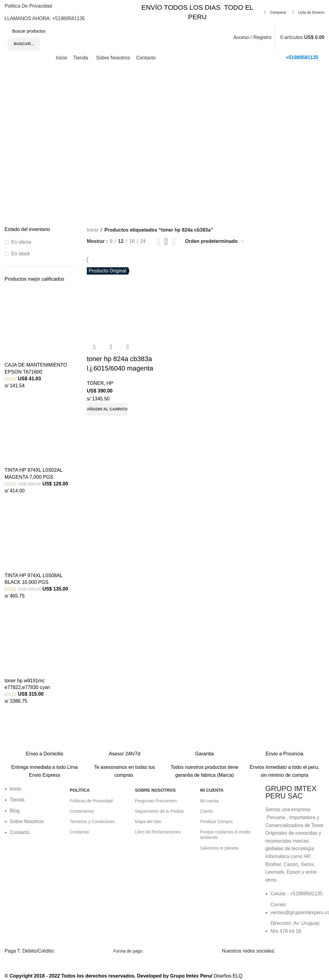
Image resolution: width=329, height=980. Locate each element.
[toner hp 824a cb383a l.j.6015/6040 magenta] (124, 301)
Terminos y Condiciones (92, 822)
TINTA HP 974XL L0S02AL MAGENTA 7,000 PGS (34, 473)
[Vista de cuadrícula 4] (174, 241)
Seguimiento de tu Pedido (159, 811)
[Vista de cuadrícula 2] (159, 241)
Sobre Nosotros (155, 790)
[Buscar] (56, 31)
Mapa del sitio (148, 822)
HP (110, 383)
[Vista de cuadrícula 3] (166, 241)
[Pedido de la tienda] (215, 241)
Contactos (79, 832)
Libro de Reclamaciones (158, 832)
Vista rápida (111, 347)
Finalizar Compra (216, 822)
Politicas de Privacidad (91, 801)
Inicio (92, 230)
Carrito (207, 811)
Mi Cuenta (212, 790)
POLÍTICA (80, 790)
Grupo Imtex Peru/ (191, 976)
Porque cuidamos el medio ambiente (225, 835)
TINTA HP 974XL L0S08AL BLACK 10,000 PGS (34, 579)
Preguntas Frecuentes (156, 801)
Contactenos (82, 811)
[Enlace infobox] (45, 750)
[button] (107, 409)
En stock (21, 254)
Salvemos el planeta (219, 848)
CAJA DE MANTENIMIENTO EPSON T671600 (36, 368)
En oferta (21, 242)
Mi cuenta (209, 801)
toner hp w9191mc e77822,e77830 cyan (27, 684)
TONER (95, 383)
